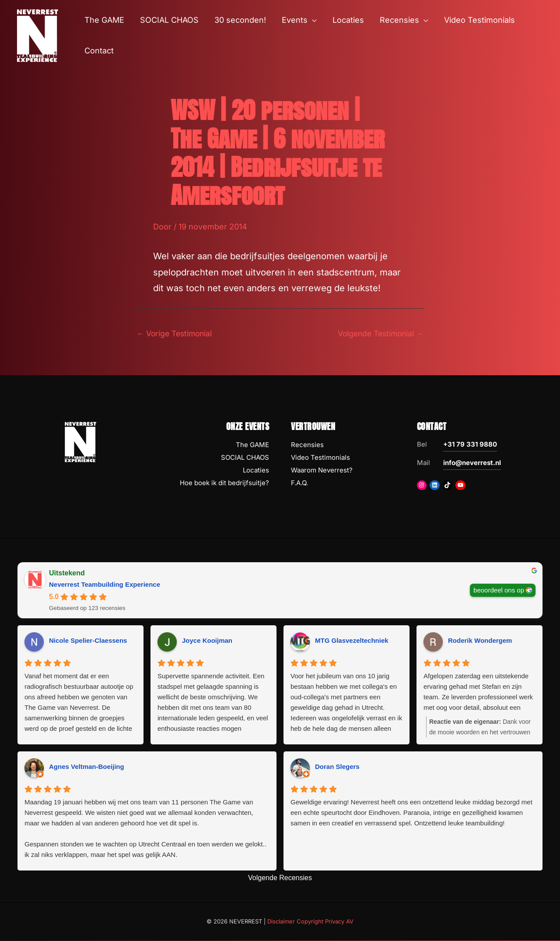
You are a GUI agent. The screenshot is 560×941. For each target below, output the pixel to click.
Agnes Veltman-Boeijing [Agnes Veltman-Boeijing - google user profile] (87, 767)
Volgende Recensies (280, 878)
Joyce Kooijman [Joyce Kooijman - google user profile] (207, 641)
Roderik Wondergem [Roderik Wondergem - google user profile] (480, 641)
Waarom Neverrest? (322, 470)
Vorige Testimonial (176, 333)
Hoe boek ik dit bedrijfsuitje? (224, 483)
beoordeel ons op (499, 590)
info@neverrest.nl (472, 463)
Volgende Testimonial (378, 333)
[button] (312, 20)
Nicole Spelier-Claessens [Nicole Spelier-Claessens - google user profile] (88, 641)
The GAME (252, 446)
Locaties (256, 470)
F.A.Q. (299, 483)
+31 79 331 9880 (470, 445)
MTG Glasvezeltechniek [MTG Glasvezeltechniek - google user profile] (352, 641)
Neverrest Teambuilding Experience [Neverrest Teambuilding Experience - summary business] (105, 585)
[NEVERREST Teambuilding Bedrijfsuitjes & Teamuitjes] (37, 35)
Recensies (307, 446)
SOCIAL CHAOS (245, 458)
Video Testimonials (320, 458)
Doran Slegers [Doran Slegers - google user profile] (337, 767)
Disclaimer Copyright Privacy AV (310, 922)
